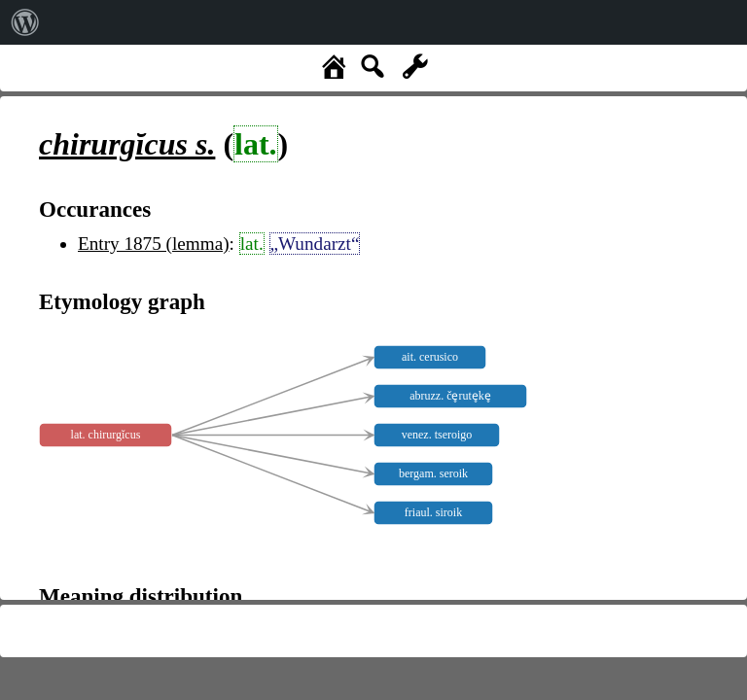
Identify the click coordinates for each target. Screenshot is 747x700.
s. (127, 144)
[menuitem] (25, 22)
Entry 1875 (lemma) (154, 244)
